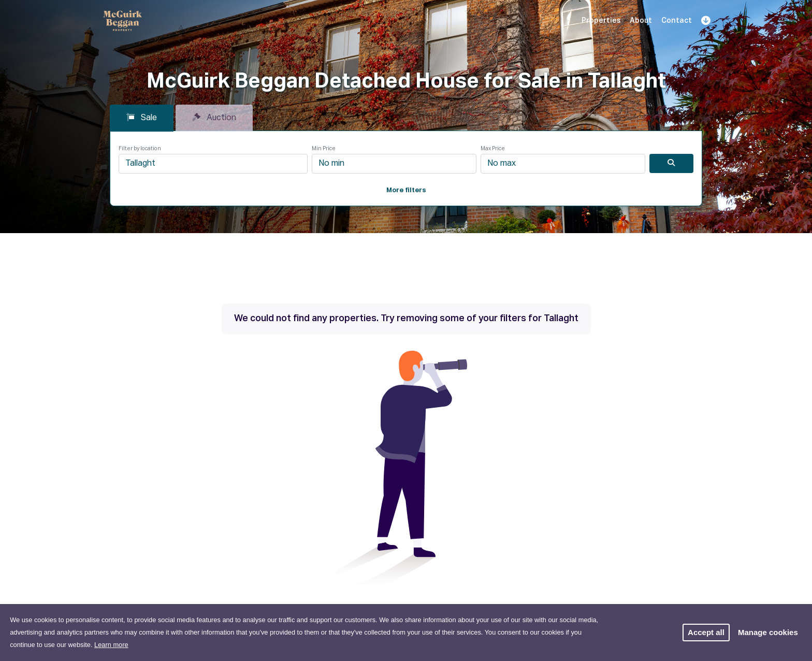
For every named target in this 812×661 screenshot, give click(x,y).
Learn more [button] (111, 645)
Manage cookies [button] (768, 632)
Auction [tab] (214, 118)
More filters (406, 190)
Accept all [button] (706, 632)
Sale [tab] (142, 118)
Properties (601, 21)
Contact (677, 21)
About (641, 21)
